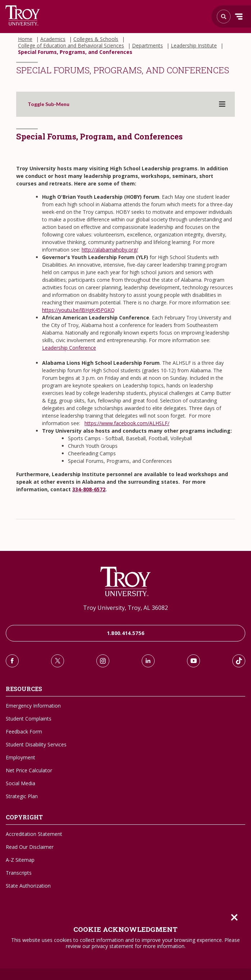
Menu (239, 17)
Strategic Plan (22, 796)
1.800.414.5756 (126, 633)
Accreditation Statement (34, 834)
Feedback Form (24, 731)
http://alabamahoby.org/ (110, 250)
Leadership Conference (69, 348)
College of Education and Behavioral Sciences (71, 46)
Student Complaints (29, 719)
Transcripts (19, 873)
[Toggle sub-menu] (222, 104)
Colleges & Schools (96, 39)
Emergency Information (33, 706)
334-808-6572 (89, 489)
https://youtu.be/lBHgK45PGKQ (78, 310)
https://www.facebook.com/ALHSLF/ (127, 423)
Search (23, 15)
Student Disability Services (36, 744)
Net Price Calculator (29, 770)
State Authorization (28, 886)
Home (25, 39)
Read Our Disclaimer (30, 847)
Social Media (20, 783)
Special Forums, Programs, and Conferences (75, 52)
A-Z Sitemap (20, 860)
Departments (147, 46)
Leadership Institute (194, 46)
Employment (20, 757)
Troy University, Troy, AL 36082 (125, 608)
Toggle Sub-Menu (49, 104)
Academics (53, 39)
